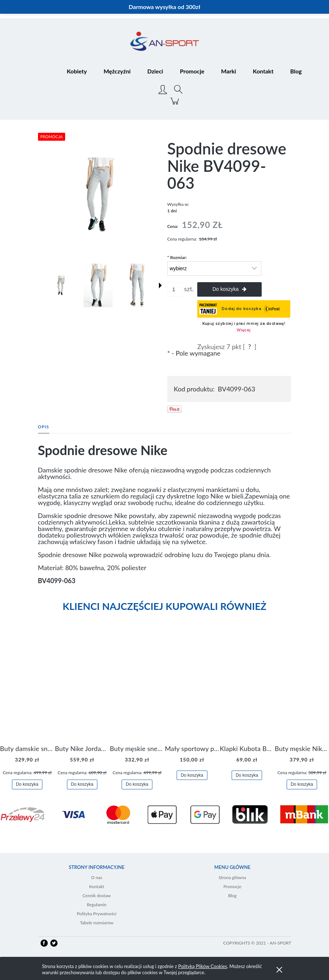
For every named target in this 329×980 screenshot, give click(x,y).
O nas (97, 877)
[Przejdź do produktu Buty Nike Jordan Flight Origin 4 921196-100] (82, 689)
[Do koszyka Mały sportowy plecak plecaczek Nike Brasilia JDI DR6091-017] (192, 775)
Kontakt (97, 886)
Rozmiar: (177, 257)
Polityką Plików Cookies (203, 966)
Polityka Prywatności (97, 914)
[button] (160, 285)
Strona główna (232, 877)
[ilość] (175, 289)
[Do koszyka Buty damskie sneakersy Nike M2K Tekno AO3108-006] (27, 784)
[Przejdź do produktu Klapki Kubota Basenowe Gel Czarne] (247, 689)
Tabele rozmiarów (97, 923)
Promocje (232, 886)
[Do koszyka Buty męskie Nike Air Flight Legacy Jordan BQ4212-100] (302, 784)
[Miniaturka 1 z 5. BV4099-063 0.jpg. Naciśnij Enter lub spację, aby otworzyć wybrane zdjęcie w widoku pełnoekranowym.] (61, 285)
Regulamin (97, 905)
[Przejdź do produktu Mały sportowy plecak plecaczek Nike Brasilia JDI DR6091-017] (192, 689)
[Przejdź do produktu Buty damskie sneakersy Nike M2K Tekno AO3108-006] (27, 689)
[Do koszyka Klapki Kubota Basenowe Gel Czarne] (247, 775)
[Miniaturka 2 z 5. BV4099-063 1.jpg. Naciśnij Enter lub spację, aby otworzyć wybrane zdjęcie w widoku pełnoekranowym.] (98, 285)
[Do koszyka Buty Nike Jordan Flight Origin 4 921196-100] (82, 784)
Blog (232, 896)
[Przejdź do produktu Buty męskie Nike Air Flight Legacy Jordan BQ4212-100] (302, 689)
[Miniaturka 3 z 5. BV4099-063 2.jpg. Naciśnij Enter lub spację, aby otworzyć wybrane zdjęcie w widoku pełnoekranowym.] (137, 285)
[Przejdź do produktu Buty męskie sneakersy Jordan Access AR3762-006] (137, 689)
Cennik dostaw (97, 896)
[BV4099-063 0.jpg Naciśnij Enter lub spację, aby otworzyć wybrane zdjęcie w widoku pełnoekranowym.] (100, 195)
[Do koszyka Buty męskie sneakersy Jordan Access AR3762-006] (137, 784)
